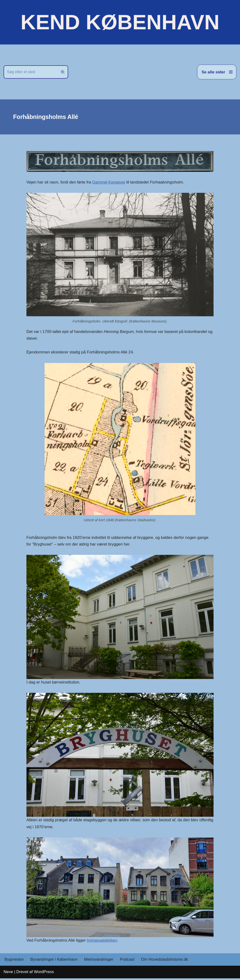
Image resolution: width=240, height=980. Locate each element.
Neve (8, 973)
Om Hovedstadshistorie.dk (166, 961)
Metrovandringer (100, 961)
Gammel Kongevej (110, 182)
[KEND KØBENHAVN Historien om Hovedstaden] (120, 22)
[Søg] (31, 72)
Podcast (128, 961)
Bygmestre (14, 961)
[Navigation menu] (217, 72)
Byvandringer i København (54, 961)
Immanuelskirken (103, 942)
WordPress (44, 973)
